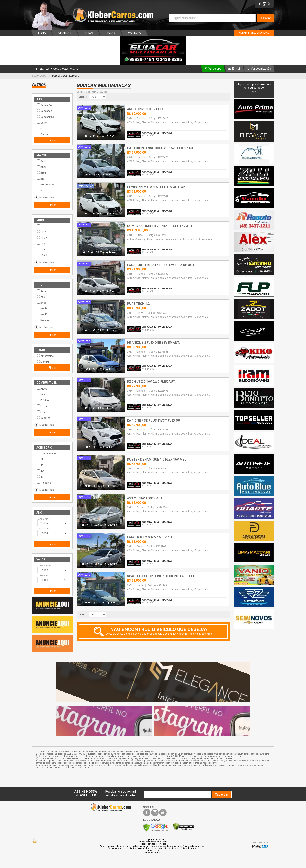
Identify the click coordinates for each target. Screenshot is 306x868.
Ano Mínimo (44, 519)
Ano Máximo (44, 529)
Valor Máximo (45, 576)
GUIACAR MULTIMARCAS (55, 69)
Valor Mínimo (45, 566)
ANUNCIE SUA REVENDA (254, 33)
